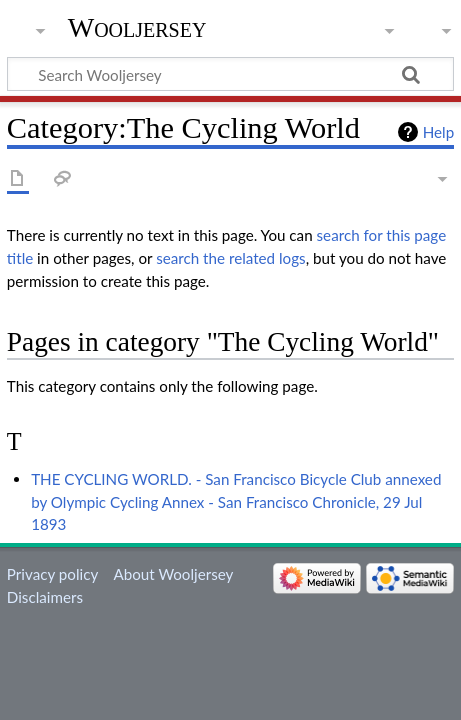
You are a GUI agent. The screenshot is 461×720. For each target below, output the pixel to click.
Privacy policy (52, 574)
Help (438, 132)
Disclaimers (45, 597)
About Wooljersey (173, 574)
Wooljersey (137, 27)
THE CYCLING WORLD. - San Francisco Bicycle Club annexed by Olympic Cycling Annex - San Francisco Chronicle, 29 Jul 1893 (236, 502)
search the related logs (231, 258)
